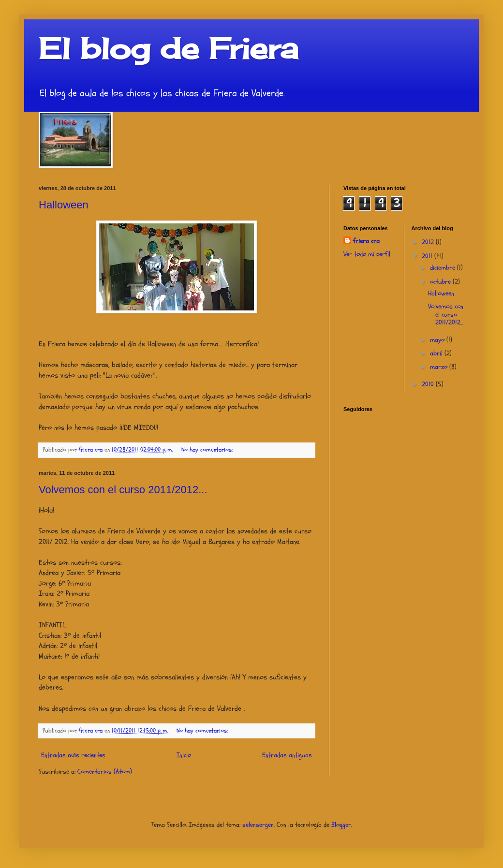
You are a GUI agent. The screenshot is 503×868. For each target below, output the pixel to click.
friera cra (366, 241)
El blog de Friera (168, 48)
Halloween (64, 205)
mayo (438, 340)
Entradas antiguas (287, 755)
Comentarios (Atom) (105, 772)
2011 (428, 256)
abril (437, 353)
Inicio (184, 755)
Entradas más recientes (73, 755)
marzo (440, 367)
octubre (441, 282)
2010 (429, 384)
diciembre (444, 268)
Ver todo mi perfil (367, 254)
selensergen (258, 825)
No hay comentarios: (208, 450)
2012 (429, 242)
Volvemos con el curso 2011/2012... (123, 490)
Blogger (341, 825)
